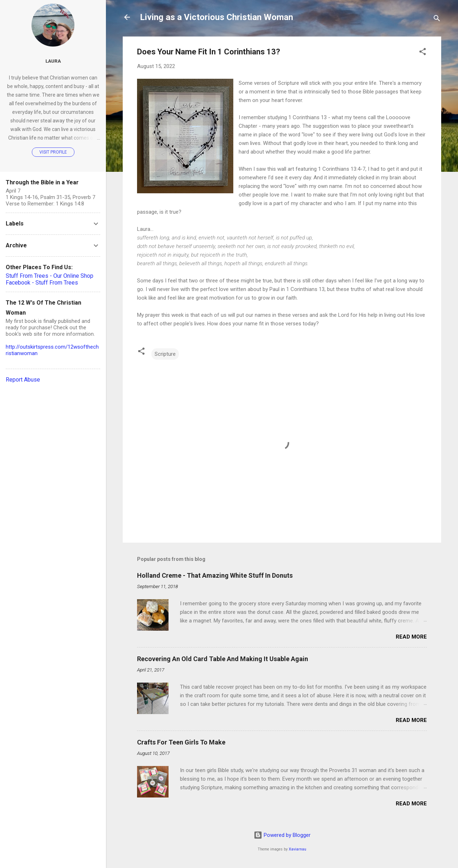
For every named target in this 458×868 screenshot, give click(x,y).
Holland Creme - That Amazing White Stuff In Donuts (215, 575)
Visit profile (53, 152)
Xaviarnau (298, 849)
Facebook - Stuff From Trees (42, 283)
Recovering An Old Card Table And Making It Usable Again (223, 659)
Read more (411, 637)
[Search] (437, 20)
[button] (423, 53)
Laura (53, 61)
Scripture (165, 354)
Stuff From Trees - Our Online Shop (50, 276)
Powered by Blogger (282, 835)
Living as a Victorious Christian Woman (216, 17)
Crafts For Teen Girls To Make (181, 742)
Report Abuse (23, 380)
